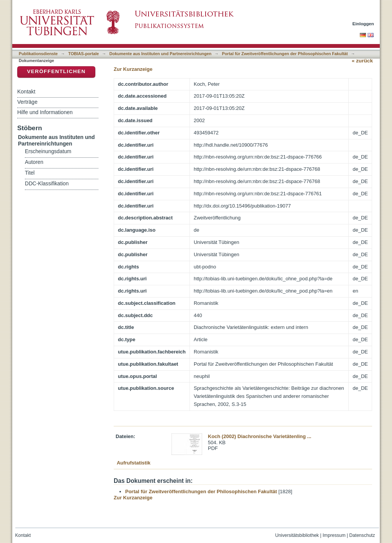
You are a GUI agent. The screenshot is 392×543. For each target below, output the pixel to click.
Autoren (34, 162)
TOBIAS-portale (83, 54)
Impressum (334, 535)
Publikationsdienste (38, 54)
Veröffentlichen (56, 71)
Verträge (27, 102)
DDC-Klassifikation (47, 184)
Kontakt (26, 92)
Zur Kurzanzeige (133, 69)
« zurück (362, 61)
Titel (30, 173)
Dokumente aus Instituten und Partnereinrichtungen (161, 54)
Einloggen (363, 24)
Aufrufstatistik (134, 463)
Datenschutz (362, 535)
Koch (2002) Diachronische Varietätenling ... (260, 436)
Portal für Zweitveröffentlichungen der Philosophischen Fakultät (285, 54)
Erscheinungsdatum (48, 151)
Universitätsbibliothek (297, 535)
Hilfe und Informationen (45, 112)
